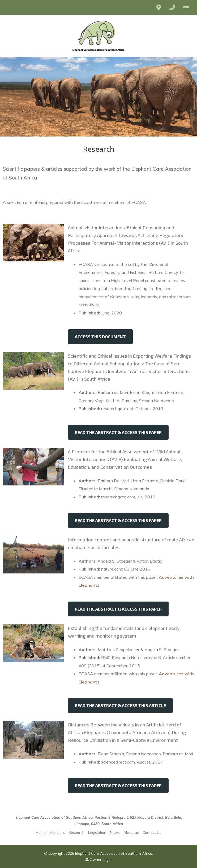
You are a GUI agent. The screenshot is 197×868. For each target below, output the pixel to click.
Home (41, 832)
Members (57, 832)
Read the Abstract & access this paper (118, 432)
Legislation (97, 832)
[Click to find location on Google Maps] (159, 7)
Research (76, 832)
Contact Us (152, 832)
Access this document (100, 337)
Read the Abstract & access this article (120, 705)
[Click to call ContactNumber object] (172, 7)
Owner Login (99, 859)
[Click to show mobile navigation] (188, 7)
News (115, 832)
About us (131, 832)
